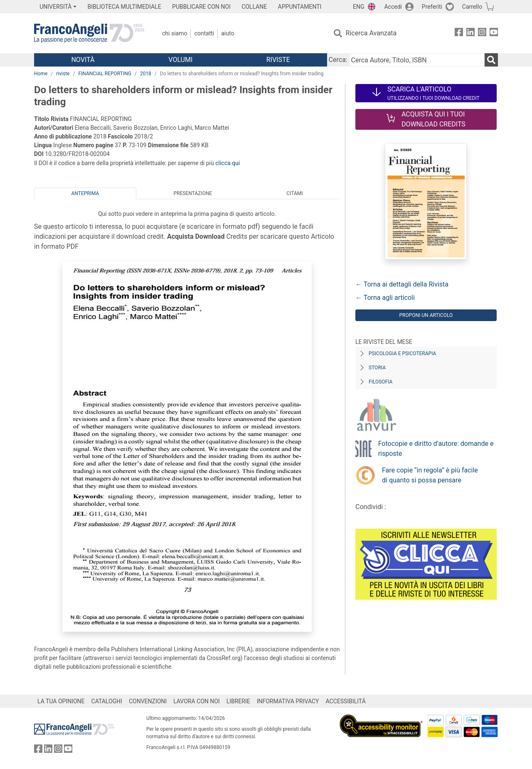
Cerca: (338, 60)
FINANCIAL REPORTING (105, 74)
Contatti (204, 33)
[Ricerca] (491, 60)
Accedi (393, 7)
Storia (377, 368)
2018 (146, 74)
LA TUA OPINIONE (61, 701)
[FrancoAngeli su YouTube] (494, 33)
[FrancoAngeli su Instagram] (482, 33)
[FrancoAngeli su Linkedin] (470, 33)
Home (41, 74)
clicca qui (228, 163)
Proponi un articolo (426, 315)
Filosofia (381, 382)
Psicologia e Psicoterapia (402, 354)
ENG (358, 7)
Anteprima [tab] (85, 193)
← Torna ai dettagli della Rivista (402, 284)
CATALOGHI (107, 701)
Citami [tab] (294, 193)
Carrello (472, 7)
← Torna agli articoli (385, 298)
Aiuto (228, 33)
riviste (63, 74)
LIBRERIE (238, 701)
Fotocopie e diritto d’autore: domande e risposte (436, 449)
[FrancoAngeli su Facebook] (459, 33)
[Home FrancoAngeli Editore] (89, 33)
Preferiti (432, 7)
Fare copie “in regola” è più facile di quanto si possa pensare (430, 475)
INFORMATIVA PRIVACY (288, 701)
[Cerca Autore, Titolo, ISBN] (417, 60)
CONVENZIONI (148, 701)
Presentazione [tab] (193, 193)
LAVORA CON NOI (197, 701)
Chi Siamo (175, 33)
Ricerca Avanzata (371, 33)
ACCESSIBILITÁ (346, 701)
